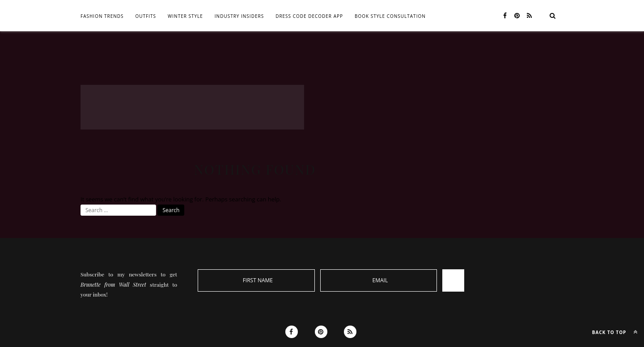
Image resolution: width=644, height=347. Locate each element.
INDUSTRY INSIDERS (239, 16)
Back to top (617, 332)
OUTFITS (146, 16)
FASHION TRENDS (102, 16)
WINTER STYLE (185, 16)
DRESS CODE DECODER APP (309, 16)
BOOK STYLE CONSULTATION (390, 16)
